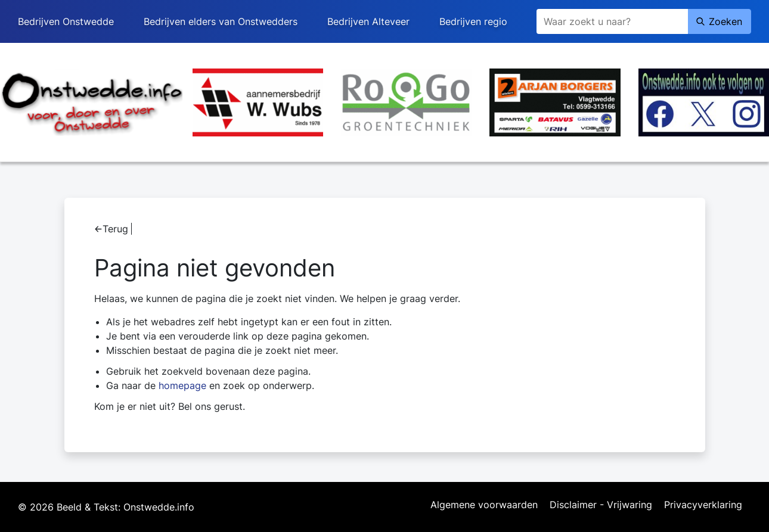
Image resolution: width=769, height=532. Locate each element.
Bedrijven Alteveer (368, 21)
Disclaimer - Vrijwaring (601, 505)
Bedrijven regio (473, 21)
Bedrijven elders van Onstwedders (221, 21)
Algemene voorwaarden (484, 505)
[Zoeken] (612, 21)
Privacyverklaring (703, 505)
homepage (182, 385)
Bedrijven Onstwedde (66, 21)
